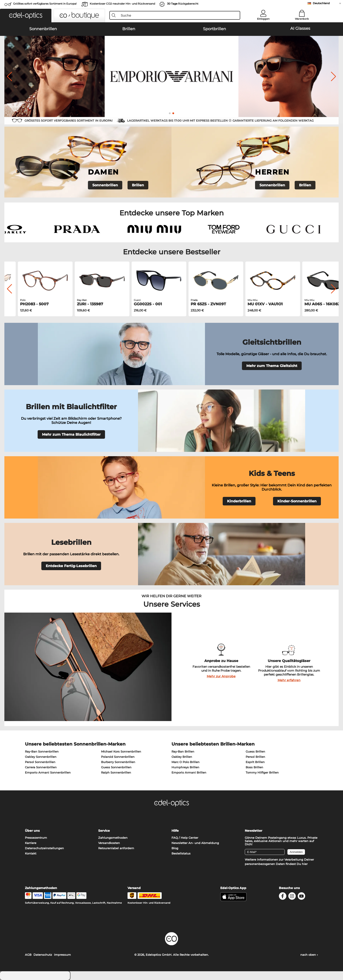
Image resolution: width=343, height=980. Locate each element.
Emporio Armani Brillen (189, 772)
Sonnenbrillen (105, 185)
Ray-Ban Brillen (183, 751)
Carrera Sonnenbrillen (41, 767)
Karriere (31, 843)
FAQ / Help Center (185, 838)
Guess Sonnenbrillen (116, 767)
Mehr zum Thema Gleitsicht (272, 366)
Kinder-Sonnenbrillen (297, 501)
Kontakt (31, 853)
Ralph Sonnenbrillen (116, 772)
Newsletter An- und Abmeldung (195, 843)
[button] (26, 16)
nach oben (309, 955)
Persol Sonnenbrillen (40, 762)
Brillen (138, 185)
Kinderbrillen (239, 501)
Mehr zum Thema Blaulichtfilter (71, 434)
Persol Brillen (255, 757)
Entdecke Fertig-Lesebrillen (71, 566)
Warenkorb (302, 19)
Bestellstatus (181, 853)
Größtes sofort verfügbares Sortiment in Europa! (45, 4)
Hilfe (175, 831)
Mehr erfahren (289, 680)
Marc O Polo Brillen (185, 762)
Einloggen (263, 19)
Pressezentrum (36, 838)
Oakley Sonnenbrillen (41, 757)
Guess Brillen (255, 751)
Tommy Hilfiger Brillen (262, 772)
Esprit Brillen (255, 762)
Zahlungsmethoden (113, 838)
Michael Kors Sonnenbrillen (121, 751)
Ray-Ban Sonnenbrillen (42, 751)
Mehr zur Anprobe (221, 676)
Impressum (62, 955)
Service (104, 831)
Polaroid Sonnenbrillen (118, 757)
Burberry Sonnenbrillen (118, 762)
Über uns (32, 831)
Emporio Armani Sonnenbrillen (48, 772)
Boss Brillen (254, 767)
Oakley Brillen (182, 757)
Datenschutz (43, 955)
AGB (28, 955)
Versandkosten (109, 843)
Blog (175, 848)
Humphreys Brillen (185, 767)
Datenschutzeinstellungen (44, 848)
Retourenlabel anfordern (116, 848)
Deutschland (321, 3)
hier (305, 864)
